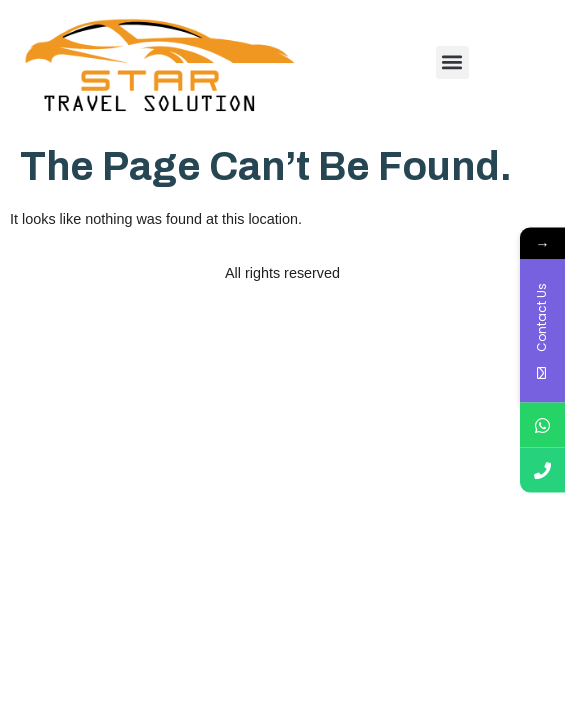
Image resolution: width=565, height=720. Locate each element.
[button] (452, 62)
